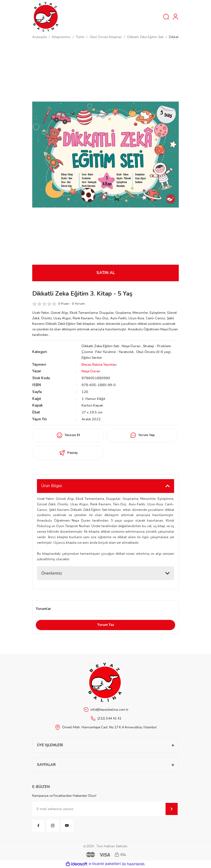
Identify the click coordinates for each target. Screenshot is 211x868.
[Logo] (46, 17)
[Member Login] (175, 17)
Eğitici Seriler (92, 358)
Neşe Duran (131, 346)
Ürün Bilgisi (52, 486)
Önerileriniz (52, 573)
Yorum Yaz (106, 625)
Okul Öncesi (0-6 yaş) (153, 352)
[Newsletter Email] (105, 809)
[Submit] (172, 809)
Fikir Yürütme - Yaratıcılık (114, 352)
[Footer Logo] (105, 682)
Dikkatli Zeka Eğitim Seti (100, 346)
